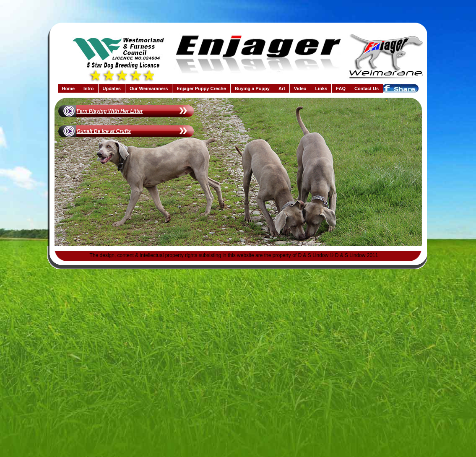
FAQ (341, 88)
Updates (112, 88)
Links (321, 88)
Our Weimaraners (149, 88)
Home (69, 88)
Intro (88, 88)
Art (282, 88)
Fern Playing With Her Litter (110, 111)
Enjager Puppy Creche (201, 88)
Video (300, 88)
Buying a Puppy (252, 88)
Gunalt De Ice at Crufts (104, 131)
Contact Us (367, 88)
